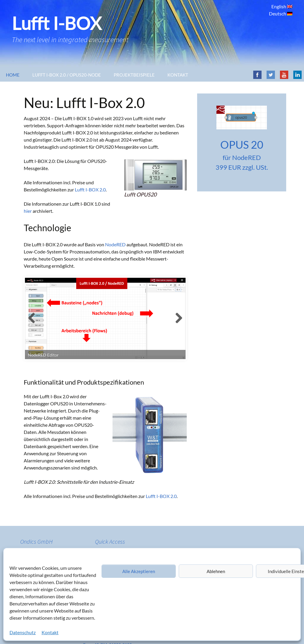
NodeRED (115, 244)
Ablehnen (216, 571)
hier (28, 211)
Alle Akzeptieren (139, 571)
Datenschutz (23, 632)
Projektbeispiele (134, 75)
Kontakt (50, 632)
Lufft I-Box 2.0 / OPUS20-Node (67, 75)
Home (13, 75)
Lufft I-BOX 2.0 (90, 189)
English (279, 6)
